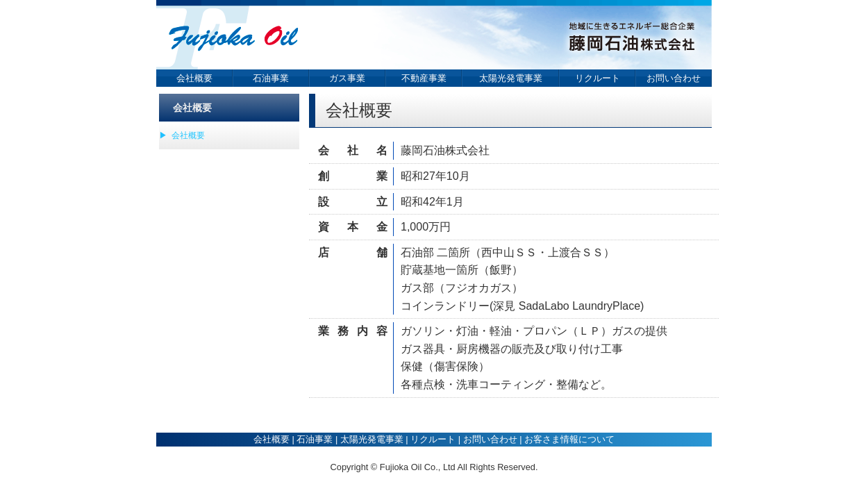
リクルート (598, 78)
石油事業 (271, 78)
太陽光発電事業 (511, 78)
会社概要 (194, 78)
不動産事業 (424, 78)
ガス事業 (347, 78)
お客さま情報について (569, 439)
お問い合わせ (674, 78)
